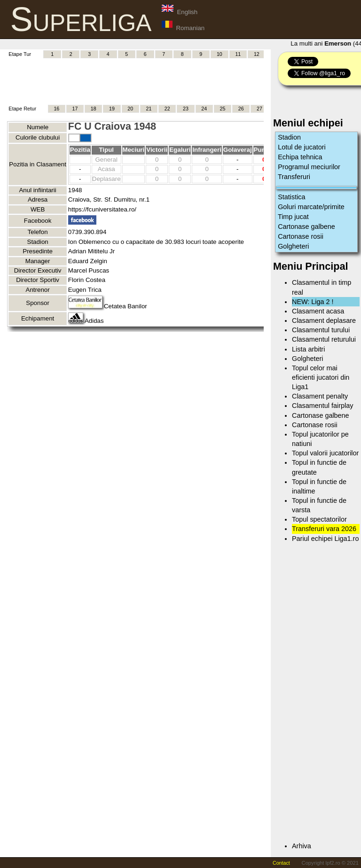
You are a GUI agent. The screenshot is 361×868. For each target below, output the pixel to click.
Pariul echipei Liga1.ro (325, 539)
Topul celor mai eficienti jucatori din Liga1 (321, 377)
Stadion (289, 137)
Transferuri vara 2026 (324, 529)
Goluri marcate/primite (311, 207)
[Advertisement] (178, 80)
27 (259, 109)
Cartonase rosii (301, 236)
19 (112, 109)
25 (222, 109)
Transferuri (294, 177)
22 (167, 109)
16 (56, 109)
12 (257, 54)
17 (75, 109)
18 (94, 109)
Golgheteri (293, 246)
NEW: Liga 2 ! (313, 302)
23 (186, 109)
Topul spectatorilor (319, 519)
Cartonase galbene (306, 227)
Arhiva (302, 846)
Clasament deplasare (324, 321)
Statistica (291, 197)
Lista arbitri (308, 349)
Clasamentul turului (321, 330)
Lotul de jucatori (302, 147)
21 (149, 109)
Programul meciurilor (309, 167)
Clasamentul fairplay (322, 406)
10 (220, 54)
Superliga (81, 19)
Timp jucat (293, 217)
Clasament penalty (320, 396)
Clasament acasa (318, 311)
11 (238, 54)
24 (204, 109)
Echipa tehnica (300, 157)
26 (241, 109)
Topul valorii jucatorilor (325, 453)
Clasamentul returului (324, 339)
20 (130, 109)
